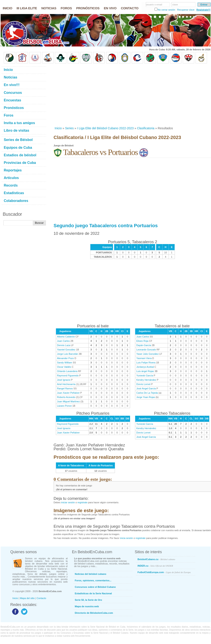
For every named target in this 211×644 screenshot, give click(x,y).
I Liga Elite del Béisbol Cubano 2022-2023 (105, 128)
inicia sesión (126, 538)
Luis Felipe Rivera (146, 363)
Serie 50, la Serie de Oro (89, 600)
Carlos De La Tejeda (147, 393)
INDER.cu (155, 566)
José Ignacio (64, 380)
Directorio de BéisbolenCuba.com (94, 613)
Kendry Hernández (146, 380)
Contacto (41, 598)
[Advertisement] (110, 95)
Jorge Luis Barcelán (68, 354)
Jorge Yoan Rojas (146, 397)
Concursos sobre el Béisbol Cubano (95, 587)
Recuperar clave (186, 10)
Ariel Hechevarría (66, 384)
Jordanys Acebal (145, 367)
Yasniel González (66, 350)
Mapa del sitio (27, 598)
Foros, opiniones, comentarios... (93, 580)
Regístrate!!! (204, 10)
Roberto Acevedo (66, 397)
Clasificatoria (146, 128)
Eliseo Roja (142, 341)
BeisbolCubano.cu (156, 559)
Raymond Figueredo (68, 376)
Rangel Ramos (65, 388)
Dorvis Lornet (143, 384)
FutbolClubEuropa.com (164, 572)
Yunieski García (145, 376)
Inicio (58, 128)
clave (175, 5)
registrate (82, 502)
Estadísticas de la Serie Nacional (93, 593)
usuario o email (154, 5)
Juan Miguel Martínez (68, 401)
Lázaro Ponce (64, 406)
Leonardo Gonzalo (146, 350)
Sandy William (65, 363)
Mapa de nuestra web (87, 606)
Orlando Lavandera (67, 371)
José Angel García (146, 388)
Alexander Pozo (66, 358)
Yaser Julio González (147, 354)
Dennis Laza (64, 345)
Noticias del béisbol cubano (91, 574)
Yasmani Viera (144, 358)
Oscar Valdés (64, 367)
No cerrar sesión (167, 10)
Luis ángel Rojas (145, 371)
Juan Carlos (64, 341)
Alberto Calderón (66, 337)
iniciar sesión (68, 502)
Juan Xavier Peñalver (68, 393)
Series (69, 128)
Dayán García (144, 345)
